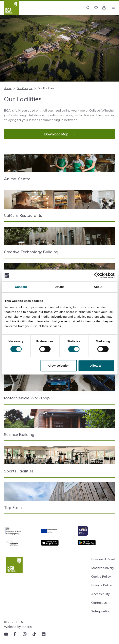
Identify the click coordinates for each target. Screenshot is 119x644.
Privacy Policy (102, 585)
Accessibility (101, 594)
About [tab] (98, 287)
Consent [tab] (21, 287)
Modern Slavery (103, 568)
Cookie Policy (101, 576)
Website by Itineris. (18, 627)
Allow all (96, 366)
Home (8, 88)
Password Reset (103, 559)
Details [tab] (60, 287)
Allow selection (59, 366)
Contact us (99, 603)
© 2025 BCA (13, 622)
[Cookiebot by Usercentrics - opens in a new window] (97, 275)
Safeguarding (101, 611)
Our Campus (22, 88)
